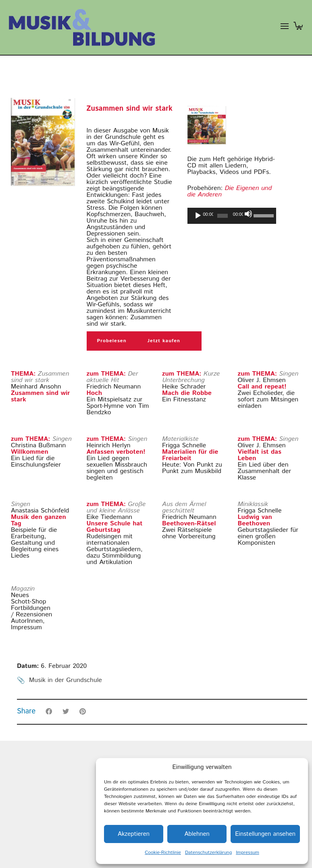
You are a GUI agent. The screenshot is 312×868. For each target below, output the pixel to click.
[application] (232, 216)
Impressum (248, 852)
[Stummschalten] (248, 214)
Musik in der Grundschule (66, 680)
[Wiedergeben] (198, 216)
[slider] (223, 216)
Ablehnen (197, 834)
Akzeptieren (134, 834)
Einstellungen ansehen (265, 834)
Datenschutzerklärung (208, 852)
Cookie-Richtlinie (163, 852)
